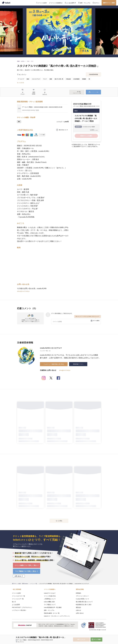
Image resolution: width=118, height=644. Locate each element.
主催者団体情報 (93, 74)
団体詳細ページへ (78, 364)
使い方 (14, 602)
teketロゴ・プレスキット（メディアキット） (57, 616)
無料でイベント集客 (109, 3)
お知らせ (78, 610)
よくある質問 (16, 605)
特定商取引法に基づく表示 (84, 605)
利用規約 (78, 593)
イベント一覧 (34, 584)
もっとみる (21, 83)
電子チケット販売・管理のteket (20, 584)
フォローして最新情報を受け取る (54, 364)
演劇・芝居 (30, 61)
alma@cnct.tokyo (23, 291)
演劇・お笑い (21, 61)
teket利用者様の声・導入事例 (53, 607)
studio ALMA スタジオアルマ (51, 348)
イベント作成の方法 (50, 596)
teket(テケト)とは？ (50, 593)
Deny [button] (96, 635)
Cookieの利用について (82, 599)
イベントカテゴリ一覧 (18, 596)
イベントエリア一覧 (18, 599)
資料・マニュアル (49, 610)
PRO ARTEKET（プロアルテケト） (22, 607)
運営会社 (78, 607)
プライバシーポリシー (82, 596)
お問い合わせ (80, 613)
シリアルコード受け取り (19, 610)
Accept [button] (105, 635)
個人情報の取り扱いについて (84, 602)
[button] (9, 637)
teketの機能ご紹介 (49, 602)
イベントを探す (17, 593)
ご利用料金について (50, 599)
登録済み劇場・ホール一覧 (52, 613)
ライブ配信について (50, 605)
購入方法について (64, 130)
